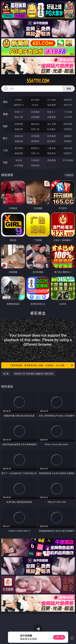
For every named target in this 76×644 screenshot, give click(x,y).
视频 (5, 114)
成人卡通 (51, 124)
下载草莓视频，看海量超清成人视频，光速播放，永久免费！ (41, 365)
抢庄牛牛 (68, 105)
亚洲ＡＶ (19, 112)
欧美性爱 (68, 124)
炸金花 (35, 105)
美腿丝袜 (19, 141)
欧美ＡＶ (51, 112)
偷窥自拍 (19, 136)
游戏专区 (68, 100)
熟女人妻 (19, 117)
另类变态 (68, 129)
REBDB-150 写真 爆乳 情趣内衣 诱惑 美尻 (34, 374)
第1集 (6, 374)
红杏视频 (19, 165)
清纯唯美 (35, 141)
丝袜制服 (35, 117)
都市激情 (19, 148)
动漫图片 (68, 136)
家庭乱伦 (35, 148)
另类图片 (68, 141)
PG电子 (19, 100)
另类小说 (35, 153)
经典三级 (35, 129)
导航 (5, 162)
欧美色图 (51, 136)
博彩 (5, 102)
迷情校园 (19, 153)
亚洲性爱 (19, 124)
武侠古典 (68, 148)
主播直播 (51, 117)
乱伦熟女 (51, 129)
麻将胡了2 (19, 105)
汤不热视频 (68, 160)
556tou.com (38, 81)
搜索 (69, 89)
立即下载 (59, 637)
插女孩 (19, 160)
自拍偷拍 (35, 112)
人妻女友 (51, 148)
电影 (5, 126)
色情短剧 (35, 165)
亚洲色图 (35, 136)
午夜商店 (35, 160)
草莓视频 (51, 160)
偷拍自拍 (35, 124)
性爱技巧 (68, 153)
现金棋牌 (51, 105)
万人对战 (51, 100)
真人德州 (35, 100)
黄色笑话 (51, 153)
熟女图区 (51, 141)
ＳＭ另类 (68, 117)
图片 (5, 138)
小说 (5, 150)
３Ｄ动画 (68, 112)
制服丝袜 (19, 129)
